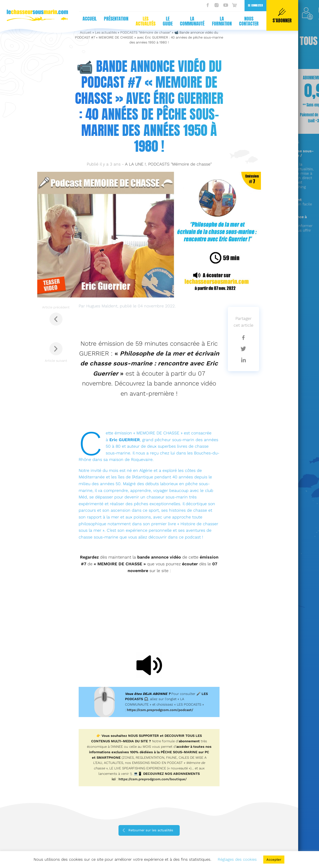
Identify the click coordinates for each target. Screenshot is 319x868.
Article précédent (56, 315)
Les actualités (146, 21)
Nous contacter (249, 21)
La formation (222, 21)
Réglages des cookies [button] (237, 859)
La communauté (192, 21)
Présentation (116, 19)
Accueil (90, 19)
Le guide (168, 21)
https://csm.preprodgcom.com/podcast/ (160, 710)
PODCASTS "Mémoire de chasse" (180, 164)
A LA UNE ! (135, 164)
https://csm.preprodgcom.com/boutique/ (153, 779)
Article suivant (56, 352)
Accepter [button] (274, 860)
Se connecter (255, 5)
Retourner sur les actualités (151, 830)
